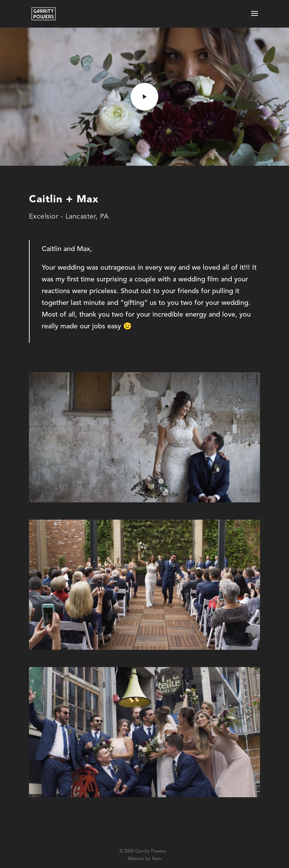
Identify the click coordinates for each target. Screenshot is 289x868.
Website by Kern (144, 859)
